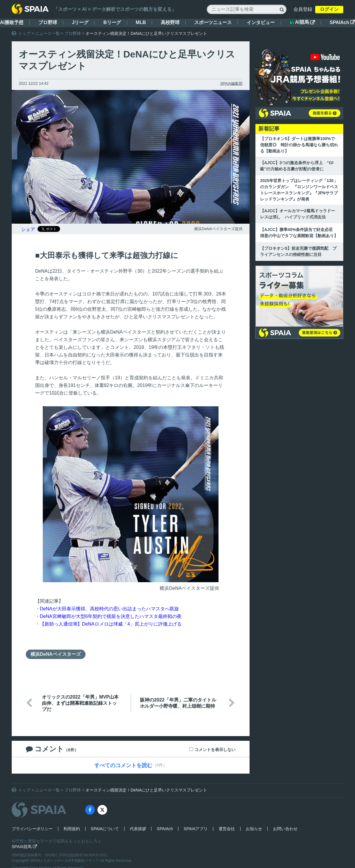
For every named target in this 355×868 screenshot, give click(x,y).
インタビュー (261, 22)
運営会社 (227, 829)
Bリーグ (112, 22)
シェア (28, 229)
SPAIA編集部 (231, 83)
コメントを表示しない (215, 750)
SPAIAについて (105, 829)
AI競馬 (302, 22)
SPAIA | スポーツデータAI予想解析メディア (65, 861)
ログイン (329, 9)
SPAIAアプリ (196, 829)
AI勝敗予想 (12, 22)
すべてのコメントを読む (123, 765)
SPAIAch (342, 22)
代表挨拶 (138, 829)
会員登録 (303, 9)
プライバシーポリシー (32, 829)
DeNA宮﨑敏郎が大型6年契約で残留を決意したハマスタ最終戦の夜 (111, 616)
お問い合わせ (285, 829)
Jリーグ (80, 22)
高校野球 (170, 22)
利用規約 (72, 829)
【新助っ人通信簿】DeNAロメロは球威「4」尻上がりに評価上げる (111, 624)
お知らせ (254, 829)
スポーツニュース (213, 22)
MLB (141, 22)
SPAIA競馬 (24, 847)
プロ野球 (48, 22)
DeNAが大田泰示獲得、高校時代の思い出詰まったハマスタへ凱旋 (109, 609)
